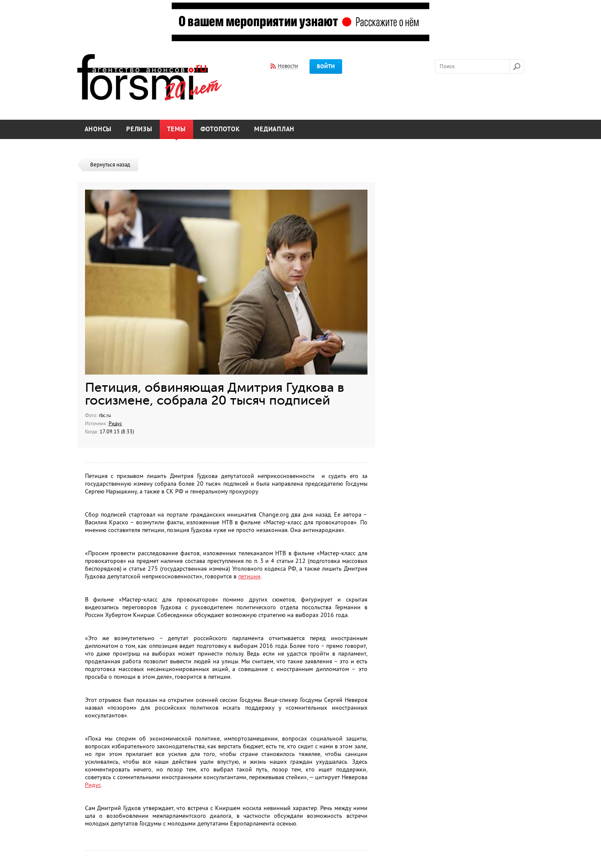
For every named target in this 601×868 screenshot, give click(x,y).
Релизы (139, 129)
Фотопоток (220, 129)
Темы (176, 129)
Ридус (115, 423)
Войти (326, 67)
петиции (249, 576)
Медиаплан (274, 129)
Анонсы (98, 129)
